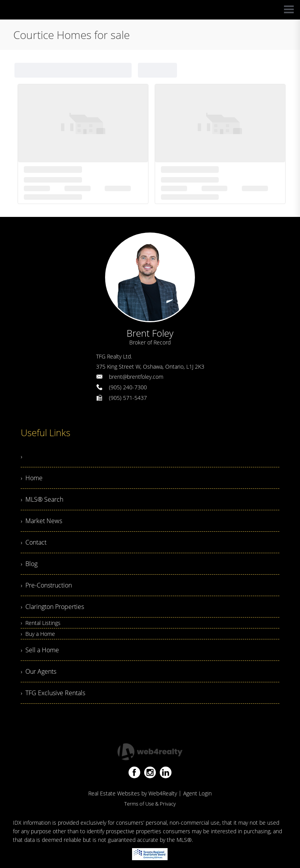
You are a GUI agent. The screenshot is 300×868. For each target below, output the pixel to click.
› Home (32, 478)
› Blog (29, 564)
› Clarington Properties (52, 607)
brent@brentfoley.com (136, 377)
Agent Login (197, 793)
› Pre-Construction (46, 585)
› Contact (34, 542)
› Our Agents (38, 671)
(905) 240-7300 (128, 387)
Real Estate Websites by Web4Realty (133, 793)
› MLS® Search (42, 499)
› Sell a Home (40, 650)
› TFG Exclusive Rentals (53, 693)
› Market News (41, 521)
